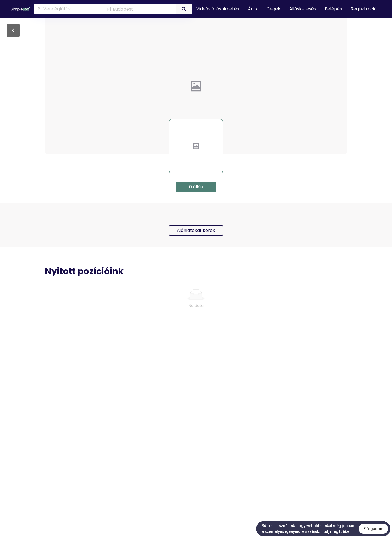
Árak (253, 9)
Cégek (273, 9)
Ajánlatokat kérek (196, 230)
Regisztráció (364, 9)
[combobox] (139, 9)
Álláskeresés (303, 9)
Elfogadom (373, 529)
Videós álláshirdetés (218, 9)
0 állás (196, 187)
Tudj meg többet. (337, 531)
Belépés (333, 9)
